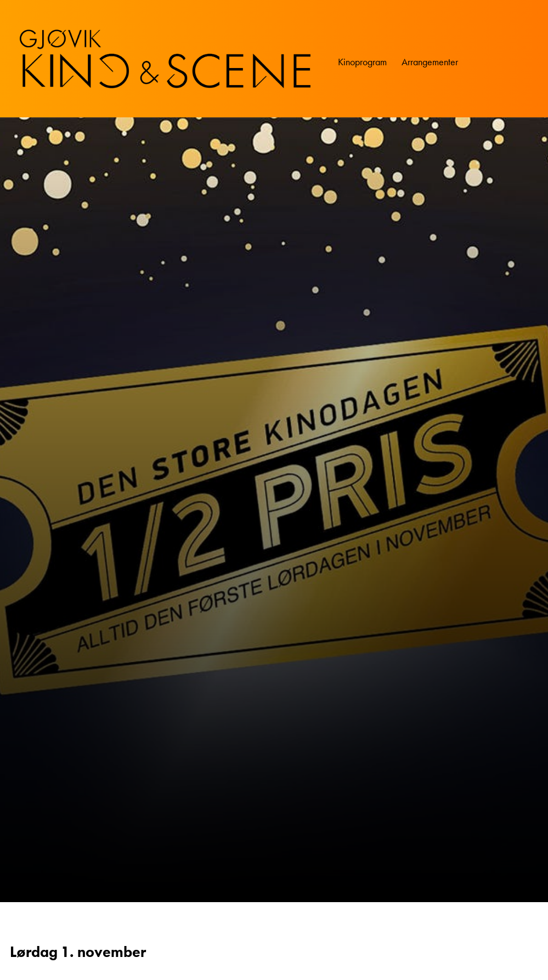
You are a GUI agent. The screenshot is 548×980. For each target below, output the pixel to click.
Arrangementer (430, 62)
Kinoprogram (362, 62)
